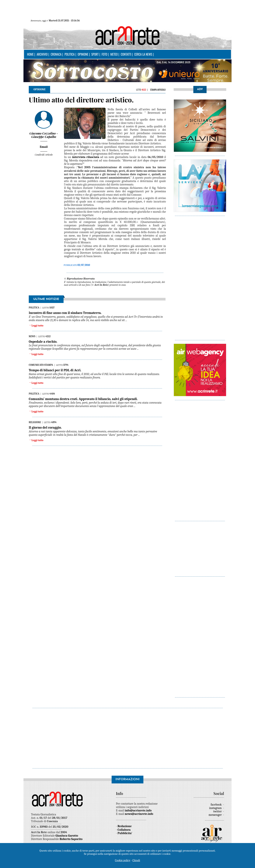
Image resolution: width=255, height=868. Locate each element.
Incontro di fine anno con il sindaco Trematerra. (65, 313)
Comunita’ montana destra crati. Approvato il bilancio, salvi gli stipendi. (83, 399)
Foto (104, 54)
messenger (216, 815)
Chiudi (136, 860)
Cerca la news (143, 54)
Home (30, 54)
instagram (216, 808)
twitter (218, 811)
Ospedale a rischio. (43, 342)
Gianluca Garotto (67, 836)
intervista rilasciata (86, 157)
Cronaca (56, 54)
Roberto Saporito (71, 839)
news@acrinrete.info (139, 814)
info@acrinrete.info (138, 810)
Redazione (125, 826)
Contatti (126, 54)
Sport (95, 54)
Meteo (114, 54)
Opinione (83, 54)
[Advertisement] (200, 276)
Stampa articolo (158, 90)
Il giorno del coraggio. (45, 428)
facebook (217, 805)
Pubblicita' (125, 833)
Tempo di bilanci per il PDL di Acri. (55, 370)
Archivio (42, 54)
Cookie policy (123, 860)
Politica (70, 54)
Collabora (124, 830)
